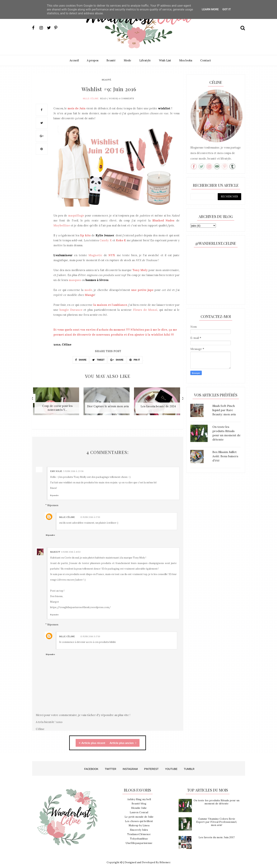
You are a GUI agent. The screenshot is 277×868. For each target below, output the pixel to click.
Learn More (210, 9)
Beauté (111, 60)
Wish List (165, 60)
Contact (206, 60)
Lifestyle (145, 60)
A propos (93, 60)
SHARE (81, 359)
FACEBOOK (91, 766)
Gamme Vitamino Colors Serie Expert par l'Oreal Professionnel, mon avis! (217, 819)
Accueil (74, 60)
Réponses (53, 502)
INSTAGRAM (130, 766)
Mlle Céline (91, 97)
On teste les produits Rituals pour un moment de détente (217, 799)
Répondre (54, 492)
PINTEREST (151, 766)
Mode (127, 60)
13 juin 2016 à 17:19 (90, 514)
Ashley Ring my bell (139, 796)
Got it (227, 9)
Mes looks (186, 60)
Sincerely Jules (139, 826)
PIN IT (135, 359)
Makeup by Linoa (139, 822)
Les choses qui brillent (139, 818)
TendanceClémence (139, 831)
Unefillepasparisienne (139, 840)
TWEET (98, 359)
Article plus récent (92, 739)
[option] (57, 401)
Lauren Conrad (139, 809)
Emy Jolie (56, 468)
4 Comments (126, 97)
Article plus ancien (123, 739)
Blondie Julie (139, 805)
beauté (106, 80)
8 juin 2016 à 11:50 (71, 548)
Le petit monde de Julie (139, 813)
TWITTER (111, 766)
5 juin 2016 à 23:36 (73, 468)
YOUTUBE (171, 766)
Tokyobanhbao (139, 835)
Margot (55, 548)
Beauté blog (139, 800)
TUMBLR (189, 766)
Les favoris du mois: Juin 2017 (217, 834)
